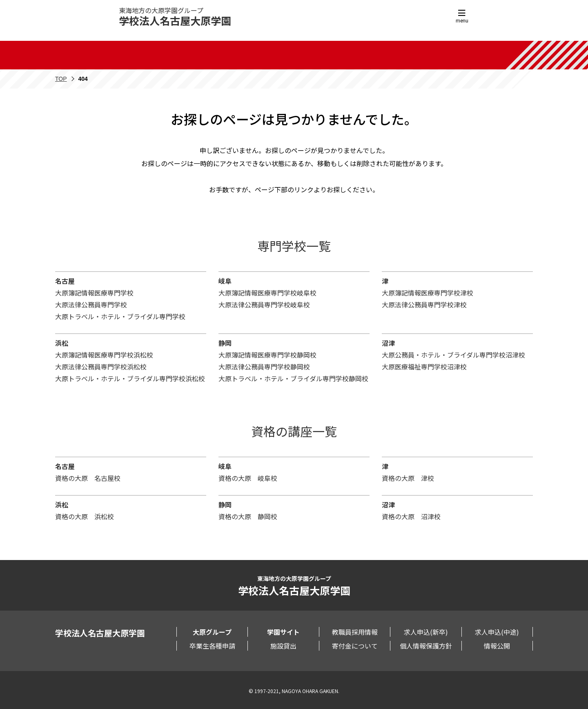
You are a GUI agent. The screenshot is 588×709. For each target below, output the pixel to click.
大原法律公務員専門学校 (91, 304)
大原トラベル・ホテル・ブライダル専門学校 (120, 316)
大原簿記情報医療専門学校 (94, 293)
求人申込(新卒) (426, 632)
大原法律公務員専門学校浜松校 (101, 367)
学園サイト (283, 632)
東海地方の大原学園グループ (175, 17)
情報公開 (497, 646)
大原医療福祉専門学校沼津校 (424, 367)
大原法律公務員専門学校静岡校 (264, 367)
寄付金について (355, 646)
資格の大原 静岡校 (248, 516)
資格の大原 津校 (408, 478)
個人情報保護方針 (426, 646)
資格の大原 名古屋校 (88, 478)
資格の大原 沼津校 (411, 516)
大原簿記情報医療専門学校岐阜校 (267, 293)
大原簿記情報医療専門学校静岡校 (267, 355)
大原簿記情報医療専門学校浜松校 (104, 355)
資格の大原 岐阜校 (248, 478)
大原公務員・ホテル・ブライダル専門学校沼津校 (453, 355)
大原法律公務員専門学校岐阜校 (264, 304)
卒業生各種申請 (212, 646)
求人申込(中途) (497, 632)
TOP (61, 79)
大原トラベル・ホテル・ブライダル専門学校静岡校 (293, 378)
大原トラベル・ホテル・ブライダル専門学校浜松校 (130, 378)
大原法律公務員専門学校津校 (424, 304)
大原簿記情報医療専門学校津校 (428, 293)
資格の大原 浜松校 (85, 516)
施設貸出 (283, 646)
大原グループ (212, 632)
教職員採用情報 (355, 632)
